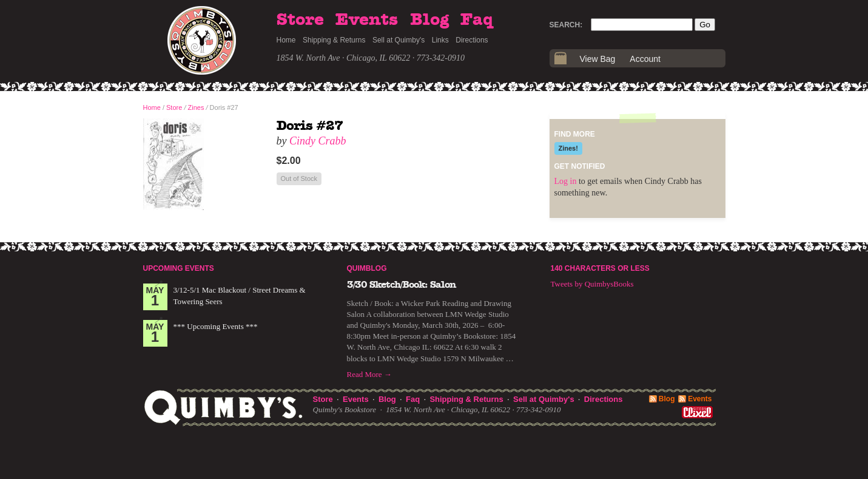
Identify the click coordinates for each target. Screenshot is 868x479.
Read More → (369, 374)
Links (440, 40)
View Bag (598, 59)
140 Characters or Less (600, 268)
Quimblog (367, 268)
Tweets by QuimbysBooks (592, 284)
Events (367, 20)
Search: (566, 25)
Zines (196, 107)
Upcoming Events (179, 268)
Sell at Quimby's (399, 40)
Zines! (568, 148)
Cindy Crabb (318, 141)
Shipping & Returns (334, 40)
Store (300, 20)
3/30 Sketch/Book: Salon (402, 285)
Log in (566, 181)
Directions (472, 40)
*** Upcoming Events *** (216, 326)
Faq (477, 20)
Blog (429, 20)
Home (286, 40)
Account (645, 59)
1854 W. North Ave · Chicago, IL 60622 (344, 58)
